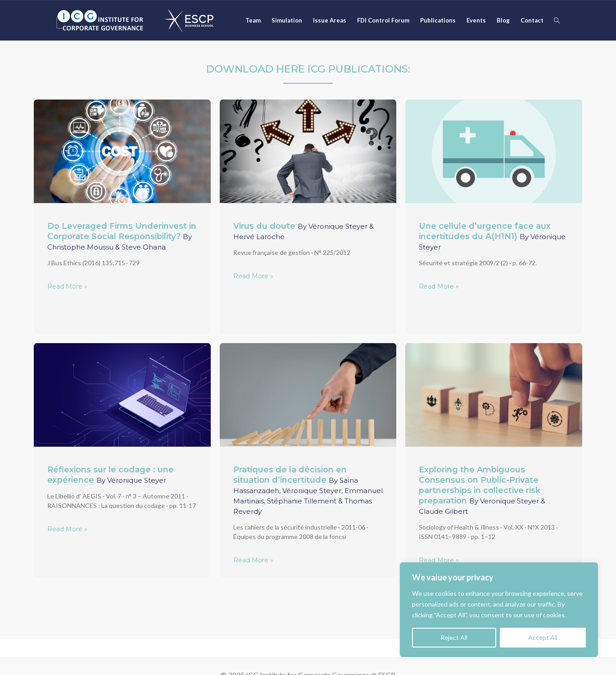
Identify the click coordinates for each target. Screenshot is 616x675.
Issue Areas (330, 20)
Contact (532, 20)
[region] (499, 610)
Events (476, 20)
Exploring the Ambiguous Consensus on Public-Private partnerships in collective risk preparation (482, 490)
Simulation (287, 20)
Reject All (454, 637)
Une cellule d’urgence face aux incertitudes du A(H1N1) (492, 236)
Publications (438, 20)
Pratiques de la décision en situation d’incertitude (308, 490)
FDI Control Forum (383, 20)
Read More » (67, 286)
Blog (503, 20)
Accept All (543, 637)
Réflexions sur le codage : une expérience (111, 475)
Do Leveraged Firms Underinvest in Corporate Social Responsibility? (122, 236)
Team (253, 20)
